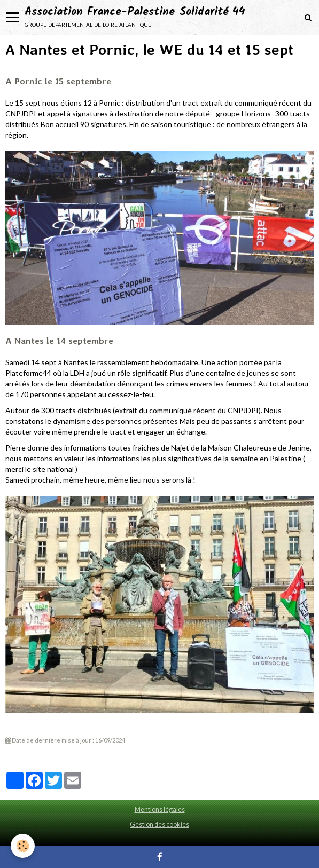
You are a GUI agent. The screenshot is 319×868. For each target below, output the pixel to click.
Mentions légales (160, 810)
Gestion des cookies (159, 824)
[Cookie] (23, 846)
